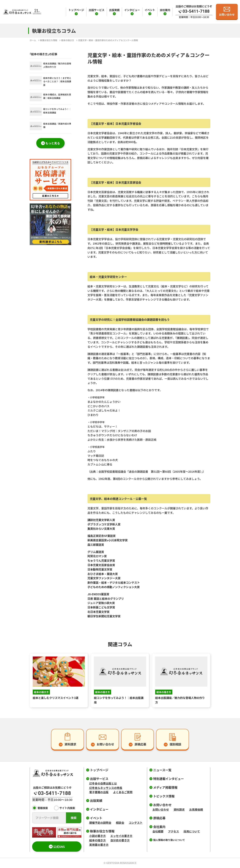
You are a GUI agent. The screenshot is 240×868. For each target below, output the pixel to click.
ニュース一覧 (162, 770)
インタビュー (132, 10)
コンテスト (136, 823)
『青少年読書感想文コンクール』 (108, 333)
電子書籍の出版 (99, 792)
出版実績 (114, 10)
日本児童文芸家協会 (100, 192)
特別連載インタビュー (169, 779)
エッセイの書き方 (121, 836)
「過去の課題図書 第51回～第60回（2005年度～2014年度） (164, 471)
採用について (192, 831)
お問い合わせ (161, 809)
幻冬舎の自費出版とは (103, 783)
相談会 (120, 823)
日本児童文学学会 (99, 239)
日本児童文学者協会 (100, 133)
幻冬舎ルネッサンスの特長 (106, 788)
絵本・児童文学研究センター (105, 286)
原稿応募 (159, 818)
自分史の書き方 (120, 840)
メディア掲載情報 (165, 787)
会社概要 (158, 831)
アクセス (173, 831)
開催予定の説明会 (100, 823)
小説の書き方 (97, 836)
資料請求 (179, 809)
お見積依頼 (196, 809)
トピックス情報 (164, 796)
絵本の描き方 (68, 40)
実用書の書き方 (99, 845)
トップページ (76, 10)
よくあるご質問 (123, 792)
